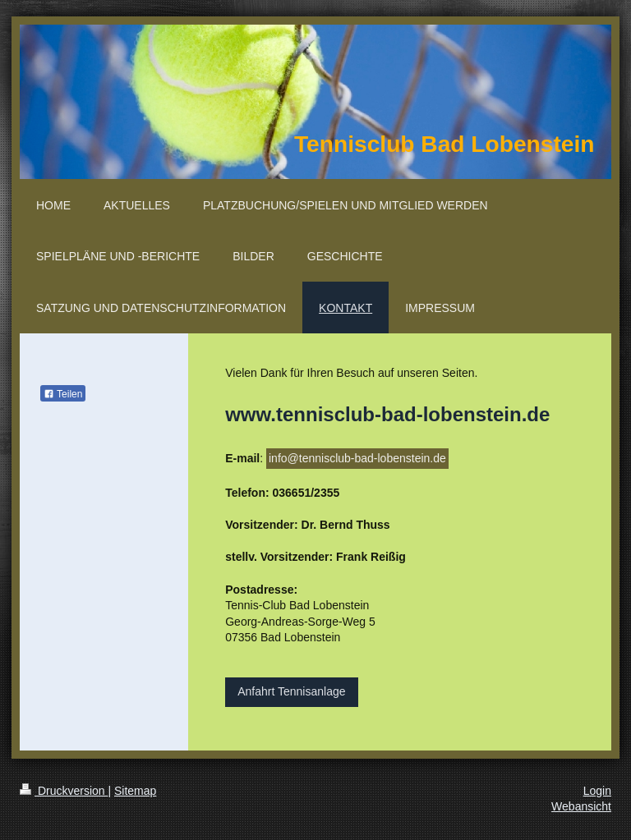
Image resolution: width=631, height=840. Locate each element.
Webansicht (581, 806)
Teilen (63, 394)
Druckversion (64, 791)
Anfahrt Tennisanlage (291, 691)
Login (597, 791)
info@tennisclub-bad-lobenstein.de (357, 458)
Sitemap (135, 791)
